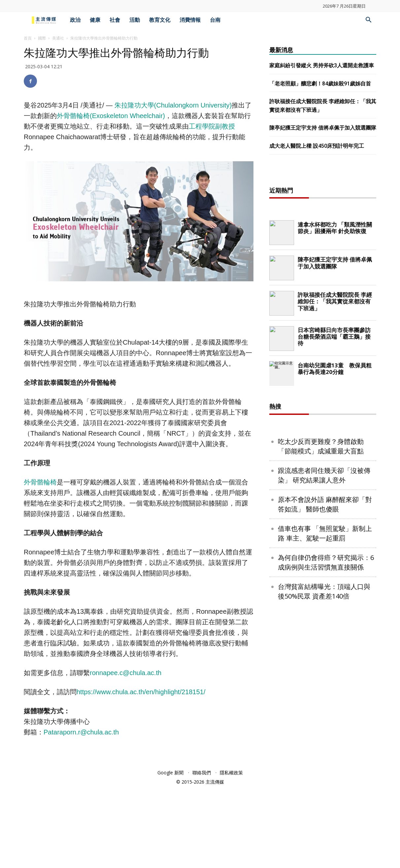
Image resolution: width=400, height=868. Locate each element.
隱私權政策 (231, 852)
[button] (368, 21)
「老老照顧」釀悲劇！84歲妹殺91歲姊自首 (320, 84)
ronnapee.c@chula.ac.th (126, 673)
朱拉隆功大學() (173, 105)
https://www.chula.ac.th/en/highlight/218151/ (141, 692)
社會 (115, 20)
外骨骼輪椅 (40, 482)
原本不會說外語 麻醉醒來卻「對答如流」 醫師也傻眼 (325, 717)
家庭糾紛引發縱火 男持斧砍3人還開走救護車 (322, 65)
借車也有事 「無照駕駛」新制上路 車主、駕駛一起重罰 (325, 746)
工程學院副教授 (212, 126)
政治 (75, 20)
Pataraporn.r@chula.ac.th (81, 732)
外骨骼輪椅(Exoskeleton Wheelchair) (111, 116)
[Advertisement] (323, 279)
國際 (42, 38)
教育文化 (160, 20)
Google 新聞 (170, 852)
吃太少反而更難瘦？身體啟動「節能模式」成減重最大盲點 (321, 659)
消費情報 (190, 20)
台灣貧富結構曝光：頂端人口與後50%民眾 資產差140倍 (324, 804)
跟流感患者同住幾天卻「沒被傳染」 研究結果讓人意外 (324, 688)
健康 (95, 20)
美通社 (58, 38)
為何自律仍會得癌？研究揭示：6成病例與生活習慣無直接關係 (326, 775)
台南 (215, 20)
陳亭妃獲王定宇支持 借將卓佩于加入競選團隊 (323, 128)
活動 (135, 20)
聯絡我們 (202, 852)
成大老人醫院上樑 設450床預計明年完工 (317, 146)
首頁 (28, 38)
